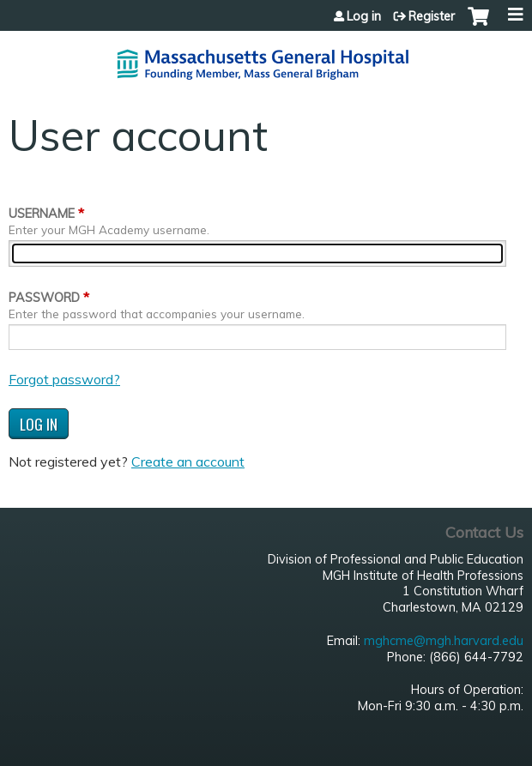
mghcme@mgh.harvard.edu (444, 641)
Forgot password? (64, 379)
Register (432, 16)
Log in (364, 16)
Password (44, 298)
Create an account (188, 461)
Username (42, 214)
